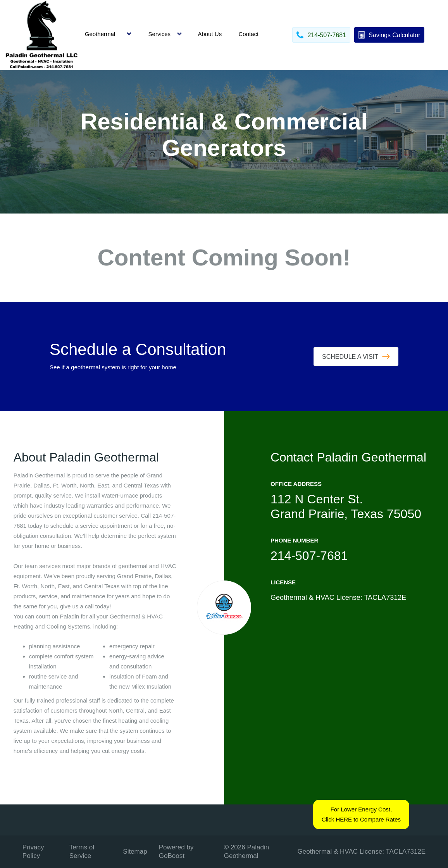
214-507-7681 (309, 556)
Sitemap (135, 852)
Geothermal (100, 34)
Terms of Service (82, 852)
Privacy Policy (33, 852)
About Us (210, 34)
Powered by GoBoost (176, 852)
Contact (248, 34)
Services (160, 34)
